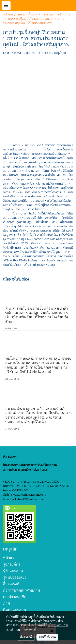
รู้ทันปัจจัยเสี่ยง (15, 577)
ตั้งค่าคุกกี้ (26, 637)
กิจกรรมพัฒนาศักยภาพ (21, 590)
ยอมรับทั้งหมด (47, 637)
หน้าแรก (10, 558)
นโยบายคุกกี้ (29, 629)
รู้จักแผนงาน (13, 571)
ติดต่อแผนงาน (14, 610)
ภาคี (6, 603)
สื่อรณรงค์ (11, 584)
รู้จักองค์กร (12, 564)
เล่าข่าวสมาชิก (15, 597)
